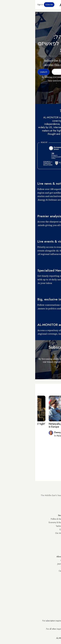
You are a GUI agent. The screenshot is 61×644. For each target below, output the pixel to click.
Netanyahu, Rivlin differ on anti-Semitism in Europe (36, 425)
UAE (57, 529)
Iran (57, 526)
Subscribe (14, 5)
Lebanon (55, 547)
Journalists (26, 564)
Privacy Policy (53, 564)
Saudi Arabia (54, 522)
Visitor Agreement (52, 560)
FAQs (57, 567)
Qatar (56, 544)
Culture (27, 529)
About (28, 560)
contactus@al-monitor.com (48, 629)
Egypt (57, 540)
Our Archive (25, 533)
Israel (57, 533)
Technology (25, 526)
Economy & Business (22, 522)
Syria (57, 551)
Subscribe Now (49, 506)
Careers (27, 571)
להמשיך (53, 372)
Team (28, 567)
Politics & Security (23, 519)
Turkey (56, 519)
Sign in (5, 5)
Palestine (55, 537)
